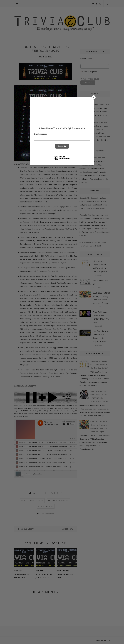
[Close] (94, 97)
